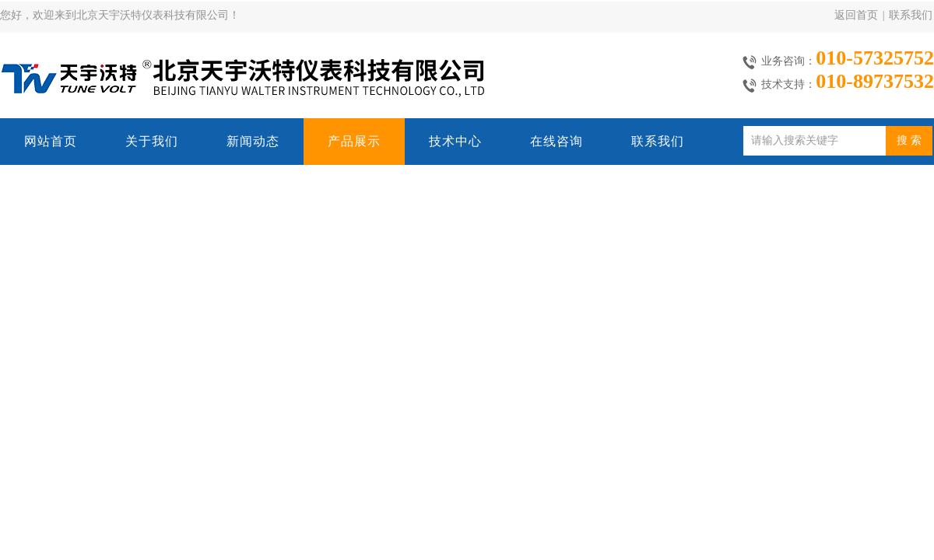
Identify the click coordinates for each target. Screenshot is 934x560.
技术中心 (455, 141)
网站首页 (51, 141)
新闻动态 (253, 141)
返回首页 (856, 15)
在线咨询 (557, 141)
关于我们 (152, 141)
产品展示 (354, 141)
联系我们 (911, 15)
